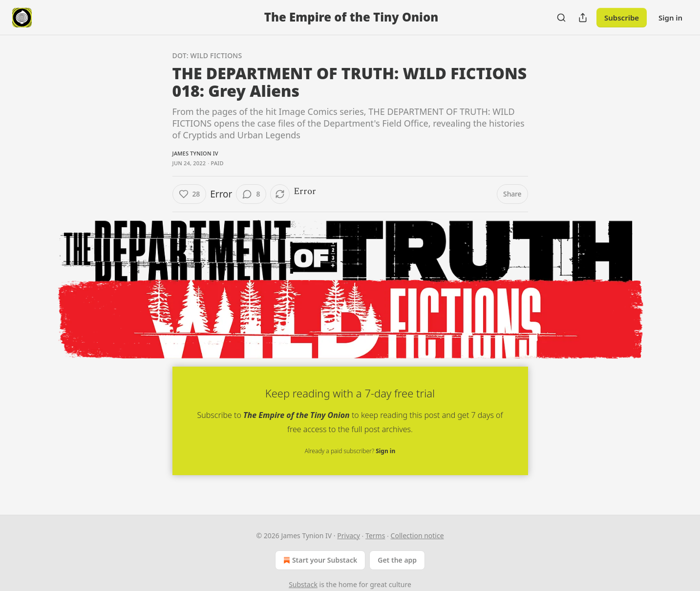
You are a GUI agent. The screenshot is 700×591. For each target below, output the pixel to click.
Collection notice (417, 536)
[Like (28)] (190, 194)
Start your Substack (319, 560)
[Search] (561, 18)
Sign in (670, 18)
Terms (375, 536)
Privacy (349, 536)
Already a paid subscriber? (350, 451)
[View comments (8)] (251, 194)
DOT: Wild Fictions (207, 55)
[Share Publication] (583, 18)
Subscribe (622, 18)
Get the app (397, 560)
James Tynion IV (195, 153)
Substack (303, 584)
